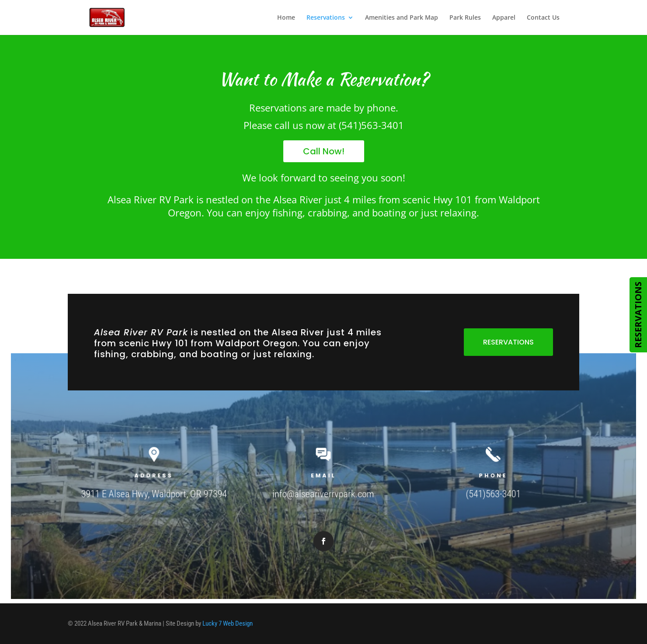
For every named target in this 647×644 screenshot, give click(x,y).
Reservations (326, 18)
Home (286, 18)
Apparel (504, 18)
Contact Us (543, 18)
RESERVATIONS (508, 342)
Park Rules (465, 18)
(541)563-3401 (480, 493)
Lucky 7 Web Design (228, 623)
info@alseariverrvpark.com (323, 493)
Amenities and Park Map (402, 18)
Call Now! (324, 151)
